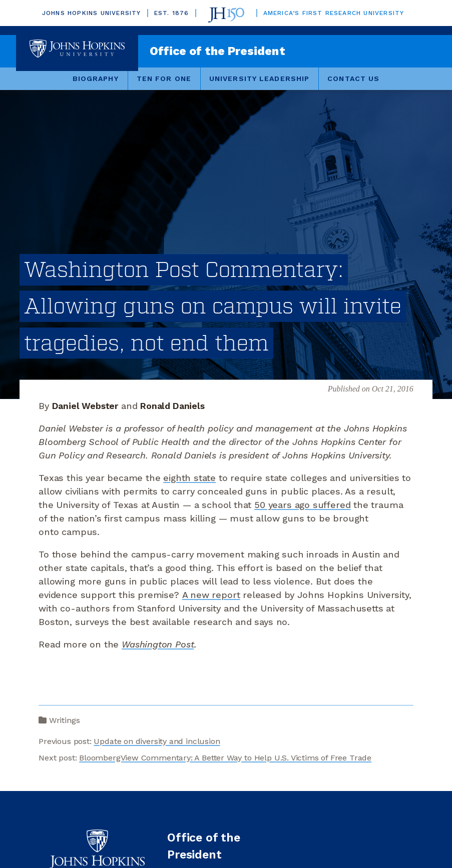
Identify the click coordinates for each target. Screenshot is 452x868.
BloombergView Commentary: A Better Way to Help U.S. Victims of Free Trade (225, 758)
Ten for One (164, 78)
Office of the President (217, 51)
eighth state (189, 478)
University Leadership (259, 78)
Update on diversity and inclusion (157, 741)
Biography (96, 78)
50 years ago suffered (302, 505)
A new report (211, 595)
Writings (65, 720)
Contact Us (353, 78)
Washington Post (158, 644)
